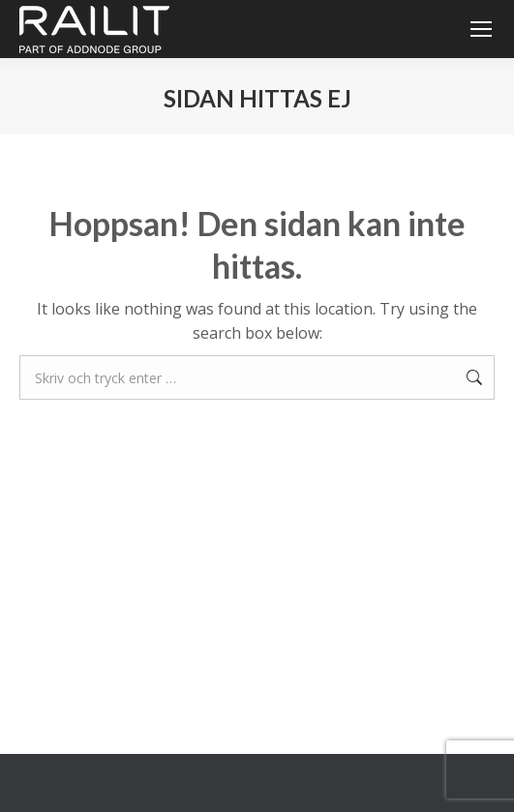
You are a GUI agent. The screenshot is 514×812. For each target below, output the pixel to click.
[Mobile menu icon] (481, 29)
